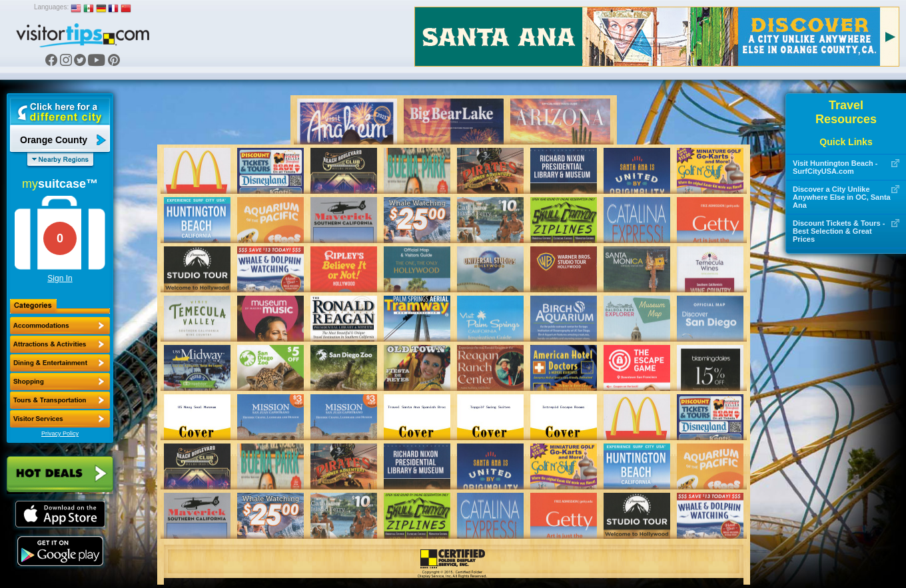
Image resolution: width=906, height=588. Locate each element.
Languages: (51, 7)
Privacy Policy (60, 434)
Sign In (60, 278)
